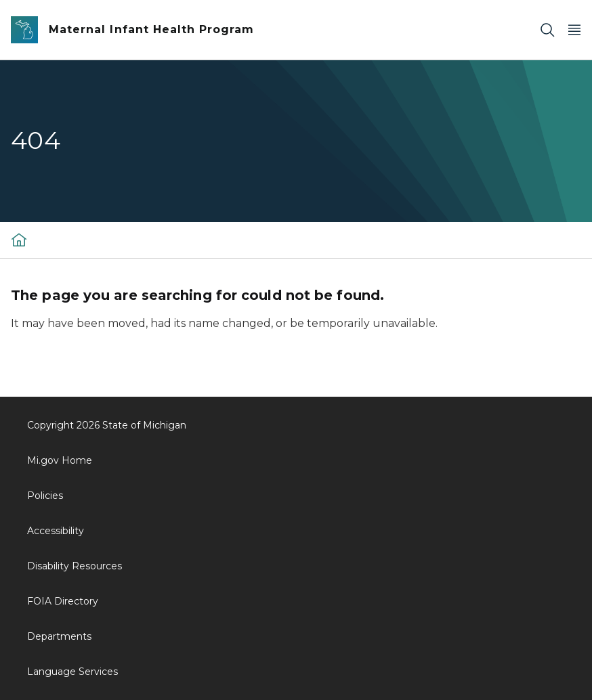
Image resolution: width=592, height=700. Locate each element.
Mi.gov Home (60, 460)
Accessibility (56, 531)
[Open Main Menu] (574, 30)
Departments (59, 636)
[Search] (547, 30)
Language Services (72, 672)
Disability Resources (75, 566)
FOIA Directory (63, 601)
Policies (45, 496)
